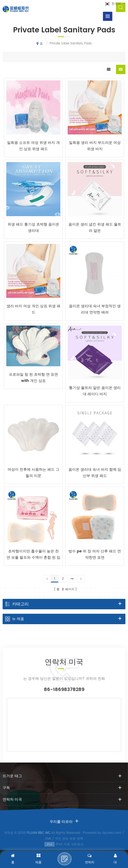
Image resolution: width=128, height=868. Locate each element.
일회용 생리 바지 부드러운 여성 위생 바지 (95, 146)
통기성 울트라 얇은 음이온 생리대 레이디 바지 (95, 391)
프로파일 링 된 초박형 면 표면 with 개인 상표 (33, 378)
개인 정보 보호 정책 (69, 839)
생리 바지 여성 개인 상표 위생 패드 (33, 309)
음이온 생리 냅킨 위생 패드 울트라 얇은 (95, 228)
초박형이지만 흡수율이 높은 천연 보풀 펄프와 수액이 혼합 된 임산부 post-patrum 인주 (33, 554)
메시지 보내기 (65, 859)
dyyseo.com (112, 833)
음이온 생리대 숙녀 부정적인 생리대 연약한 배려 (95, 309)
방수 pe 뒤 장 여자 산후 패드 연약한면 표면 (95, 554)
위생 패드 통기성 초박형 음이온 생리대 (33, 228)
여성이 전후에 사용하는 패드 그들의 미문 (33, 473)
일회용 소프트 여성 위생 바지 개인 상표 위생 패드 (33, 146)
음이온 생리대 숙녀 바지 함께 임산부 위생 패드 (95, 473)
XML (48, 839)
